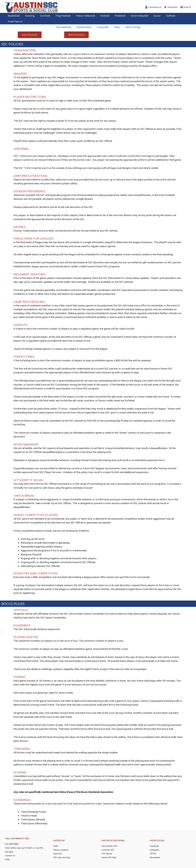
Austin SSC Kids (109, 858)
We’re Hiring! (132, 27)
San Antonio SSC (110, 846)
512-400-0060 (12, 844)
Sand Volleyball (135, 16)
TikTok (153, 854)
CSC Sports (107, 854)
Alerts (186, 7)
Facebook (155, 846)
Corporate (103, 27)
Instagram (155, 850)
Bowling (29, 16)
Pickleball (116, 16)
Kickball (101, 16)
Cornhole (43, 16)
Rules (56, 846)
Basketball (13, 16)
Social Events (85, 27)
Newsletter (155, 858)
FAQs (116, 27)
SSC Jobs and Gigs (62, 858)
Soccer (152, 16)
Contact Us (10, 856)
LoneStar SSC (108, 850)
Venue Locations (61, 850)
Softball (165, 16)
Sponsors (58, 854)
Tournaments (65, 27)
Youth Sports (15, 21)
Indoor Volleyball (83, 16)
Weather (171, 7)
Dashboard (153, 7)
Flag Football (61, 16)
